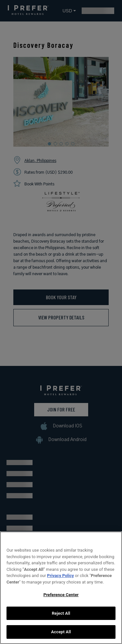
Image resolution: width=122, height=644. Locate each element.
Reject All (61, 627)
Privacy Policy (61, 590)
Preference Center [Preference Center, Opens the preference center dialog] (61, 609)
